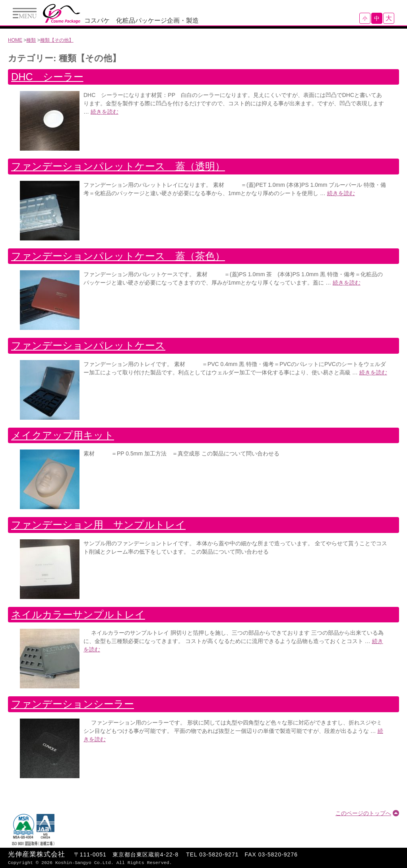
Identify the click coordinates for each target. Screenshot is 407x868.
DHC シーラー (47, 77)
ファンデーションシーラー (73, 704)
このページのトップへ (363, 813)
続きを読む (105, 112)
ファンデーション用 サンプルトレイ (98, 525)
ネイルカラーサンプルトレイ (78, 614)
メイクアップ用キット (63, 435)
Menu (25, 13)
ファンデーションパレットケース (88, 345)
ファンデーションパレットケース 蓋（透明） (118, 166)
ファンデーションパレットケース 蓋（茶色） (118, 256)
